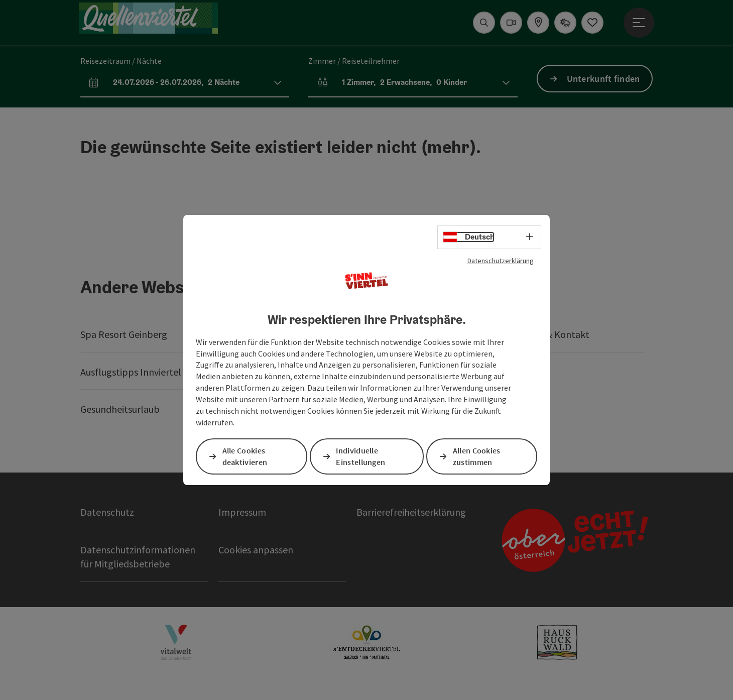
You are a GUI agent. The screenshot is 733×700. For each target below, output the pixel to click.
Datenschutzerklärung (501, 261)
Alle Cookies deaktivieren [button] (245, 456)
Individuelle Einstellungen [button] (361, 456)
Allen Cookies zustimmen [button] (477, 456)
